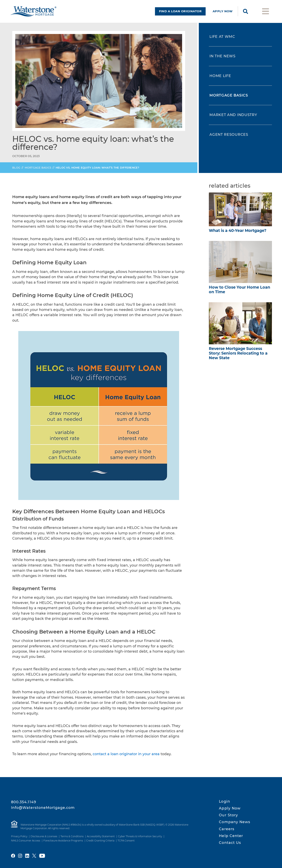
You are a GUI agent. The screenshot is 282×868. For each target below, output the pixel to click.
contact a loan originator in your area (126, 757)
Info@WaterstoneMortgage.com (43, 808)
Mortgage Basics (38, 171)
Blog (16, 171)
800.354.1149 (24, 802)
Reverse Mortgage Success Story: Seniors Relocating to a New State (238, 356)
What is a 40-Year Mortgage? (238, 234)
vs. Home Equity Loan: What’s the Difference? (97, 171)
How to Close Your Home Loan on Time (239, 293)
